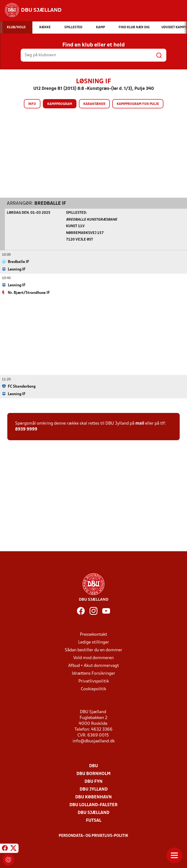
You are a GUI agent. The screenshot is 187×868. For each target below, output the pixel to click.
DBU (93, 766)
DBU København (93, 797)
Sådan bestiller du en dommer (93, 650)
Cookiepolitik (93, 689)
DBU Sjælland (93, 813)
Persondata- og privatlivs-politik (93, 836)
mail (140, 423)
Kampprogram (60, 104)
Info (32, 104)
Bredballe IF (50, 203)
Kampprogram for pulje (138, 104)
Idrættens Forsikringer (93, 673)
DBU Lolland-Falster (93, 805)
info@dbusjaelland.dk (94, 741)
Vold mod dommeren (93, 658)
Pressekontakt (93, 634)
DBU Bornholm (93, 774)
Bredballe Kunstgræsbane (92, 219)
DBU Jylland (94, 789)
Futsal (94, 820)
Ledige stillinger (94, 642)
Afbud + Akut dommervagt (93, 666)
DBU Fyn (93, 781)
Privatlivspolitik (94, 681)
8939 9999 (26, 429)
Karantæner (94, 104)
